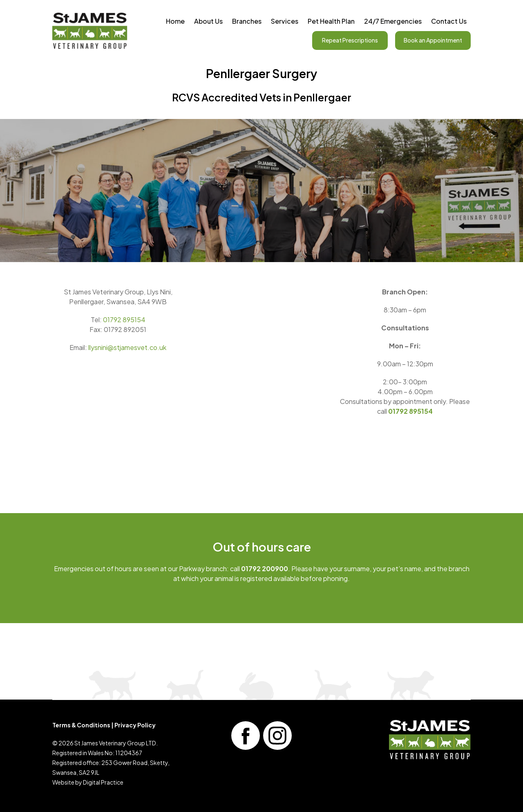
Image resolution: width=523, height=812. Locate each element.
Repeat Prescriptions (350, 40)
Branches (247, 21)
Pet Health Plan (331, 21)
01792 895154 (124, 320)
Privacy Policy (135, 725)
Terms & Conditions (81, 725)
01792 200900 (265, 569)
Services (285, 21)
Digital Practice (103, 782)
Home (175, 21)
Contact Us (449, 21)
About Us (208, 21)
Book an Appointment (433, 40)
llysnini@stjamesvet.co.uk (127, 347)
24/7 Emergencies (393, 21)
